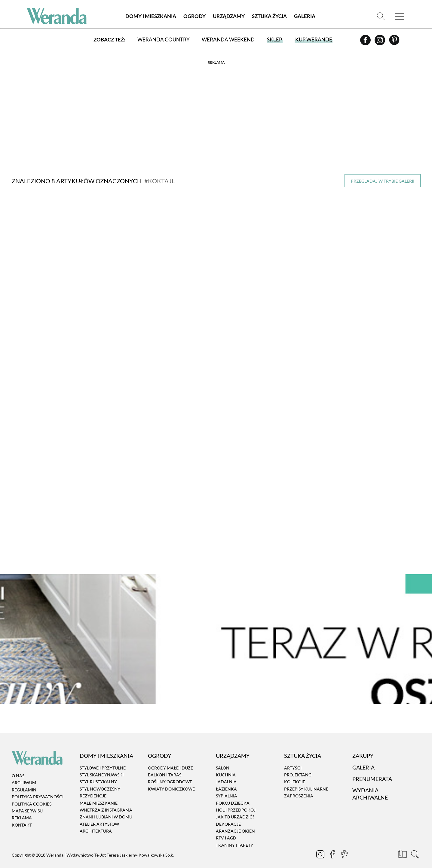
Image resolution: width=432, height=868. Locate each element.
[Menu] (400, 16)
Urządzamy (229, 16)
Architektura (96, 822)
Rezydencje (93, 787)
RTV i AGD (226, 829)
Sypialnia (227, 787)
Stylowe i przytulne (103, 759)
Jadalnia (226, 773)
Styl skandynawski (102, 766)
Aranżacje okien (235, 822)
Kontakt (22, 816)
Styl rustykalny (98, 773)
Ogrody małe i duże (170, 759)
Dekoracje (228, 815)
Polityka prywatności (38, 788)
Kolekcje (295, 773)
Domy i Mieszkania (151, 16)
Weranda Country (164, 40)
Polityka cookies (32, 795)
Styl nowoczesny (100, 780)
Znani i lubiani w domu (106, 808)
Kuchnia (226, 766)
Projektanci (298, 766)
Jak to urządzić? (235, 808)
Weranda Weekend (228, 40)
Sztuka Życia (269, 16)
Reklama (22, 809)
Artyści (293, 759)
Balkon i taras (165, 766)
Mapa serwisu (27, 802)
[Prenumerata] (403, 846)
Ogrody (195, 16)
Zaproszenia (299, 787)
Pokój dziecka (233, 794)
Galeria (305, 16)
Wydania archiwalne (370, 785)
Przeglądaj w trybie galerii (383, 181)
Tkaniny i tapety (234, 836)
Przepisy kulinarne (306, 780)
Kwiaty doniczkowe (171, 780)
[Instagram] (380, 42)
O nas (18, 767)
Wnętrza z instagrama (106, 801)
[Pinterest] (394, 42)
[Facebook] (366, 42)
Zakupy (363, 747)
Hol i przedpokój (236, 801)
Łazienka (226, 780)
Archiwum (24, 774)
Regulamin (24, 781)
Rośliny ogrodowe (170, 773)
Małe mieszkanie (99, 794)
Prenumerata (372, 770)
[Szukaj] (381, 16)
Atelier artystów (99, 815)
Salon (223, 759)
